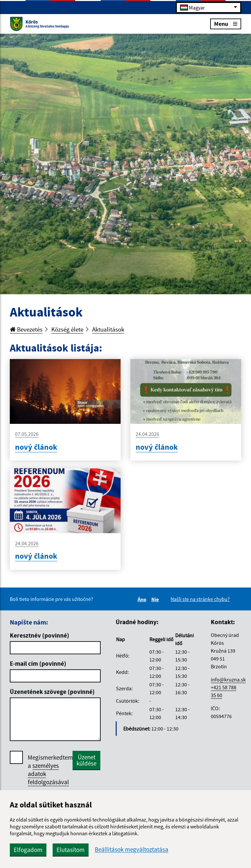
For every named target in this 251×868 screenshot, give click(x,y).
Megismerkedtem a (50, 770)
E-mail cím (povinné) (38, 663)
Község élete (67, 329)
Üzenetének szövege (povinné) (52, 692)
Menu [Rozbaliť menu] (226, 23)
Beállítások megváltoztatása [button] (132, 850)
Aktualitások (108, 329)
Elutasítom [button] (71, 850)
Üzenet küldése (86, 760)
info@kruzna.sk (228, 679)
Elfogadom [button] (28, 850)
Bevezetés (26, 329)
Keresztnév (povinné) (40, 635)
